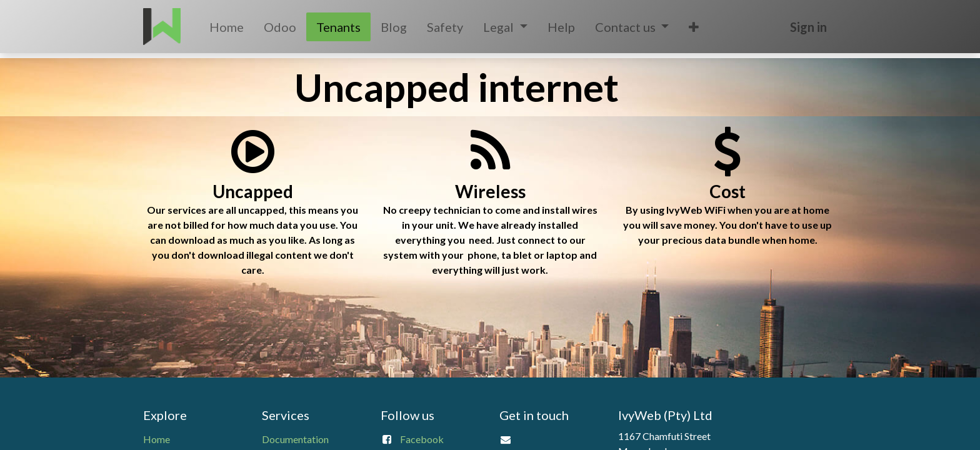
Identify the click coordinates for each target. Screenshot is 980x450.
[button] (694, 27)
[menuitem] (227, 27)
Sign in (808, 27)
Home (157, 439)
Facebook (422, 439)
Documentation (295, 439)
